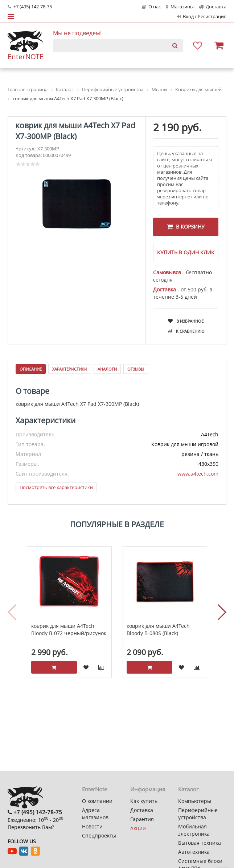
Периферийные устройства (198, 814)
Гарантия (142, 819)
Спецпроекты (99, 835)
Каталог (188, 789)
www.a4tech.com (198, 477)
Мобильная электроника (194, 830)
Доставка (213, 7)
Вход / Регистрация (202, 17)
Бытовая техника (200, 843)
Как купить (144, 801)
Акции (138, 828)
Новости (92, 826)
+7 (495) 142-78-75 (30, 7)
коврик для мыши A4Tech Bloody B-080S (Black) (158, 633)
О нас (151, 7)
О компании (97, 801)
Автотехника (194, 852)
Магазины (180, 7)
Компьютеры (195, 801)
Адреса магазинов (95, 814)
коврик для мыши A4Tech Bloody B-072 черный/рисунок (69, 633)
